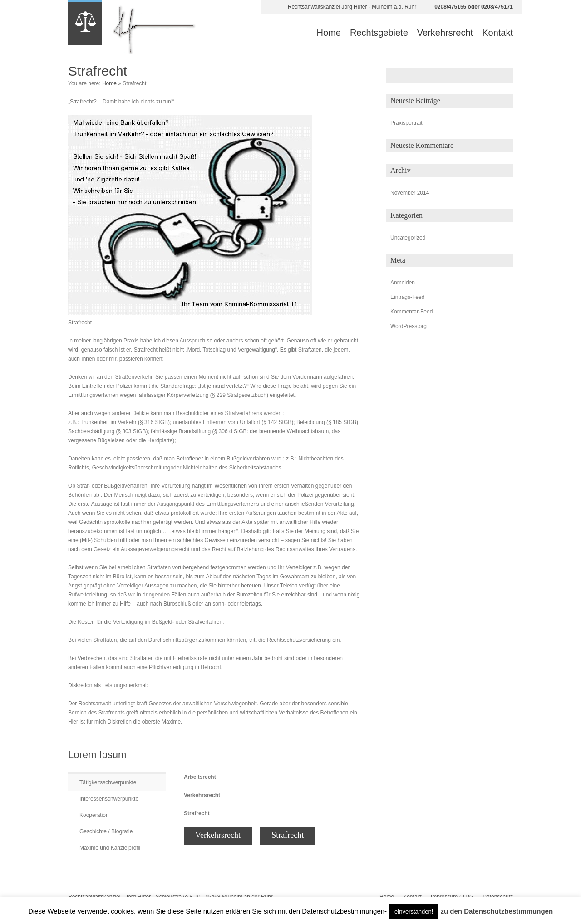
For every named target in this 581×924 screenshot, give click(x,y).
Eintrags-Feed (407, 297)
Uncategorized (408, 238)
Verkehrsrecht (445, 33)
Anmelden (403, 283)
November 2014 (410, 193)
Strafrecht (288, 835)
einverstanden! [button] (414, 912)
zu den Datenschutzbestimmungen (497, 911)
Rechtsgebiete (379, 33)
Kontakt (497, 33)
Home (329, 33)
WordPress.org (409, 326)
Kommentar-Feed (411, 312)
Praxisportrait (406, 123)
